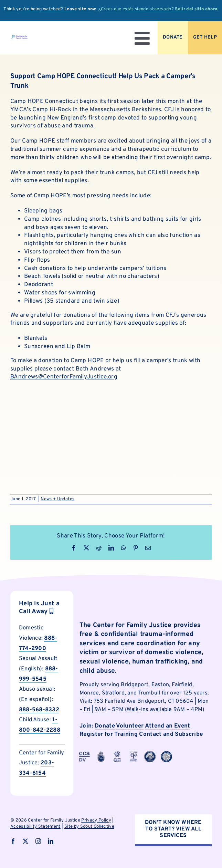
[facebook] (13, 841)
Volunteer (130, 726)
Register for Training (109, 734)
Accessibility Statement (35, 827)
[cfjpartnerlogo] (134, 754)
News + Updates (57, 499)
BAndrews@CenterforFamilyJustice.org (64, 377)
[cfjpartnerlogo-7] (150, 754)
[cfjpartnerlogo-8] (166, 754)
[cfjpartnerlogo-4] (117, 754)
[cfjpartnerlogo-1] (101, 754)
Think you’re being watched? (50, 9)
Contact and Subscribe (171, 734)
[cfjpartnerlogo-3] (84, 754)
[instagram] (38, 841)
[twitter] (25, 841)
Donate (105, 726)
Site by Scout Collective (89, 827)
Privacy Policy (96, 820)
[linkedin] (51, 841)
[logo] (19, 38)
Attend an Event (168, 726)
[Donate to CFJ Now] (173, 38)
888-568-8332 (39, 710)
